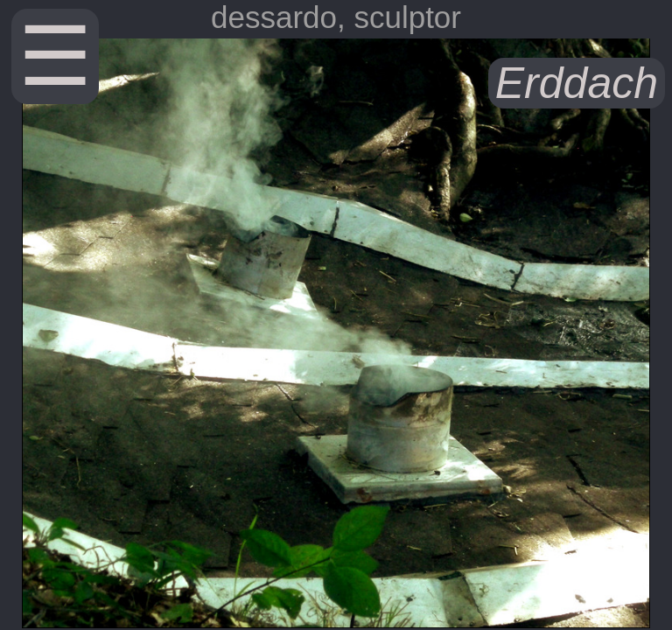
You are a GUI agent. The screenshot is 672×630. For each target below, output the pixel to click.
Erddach (577, 83)
